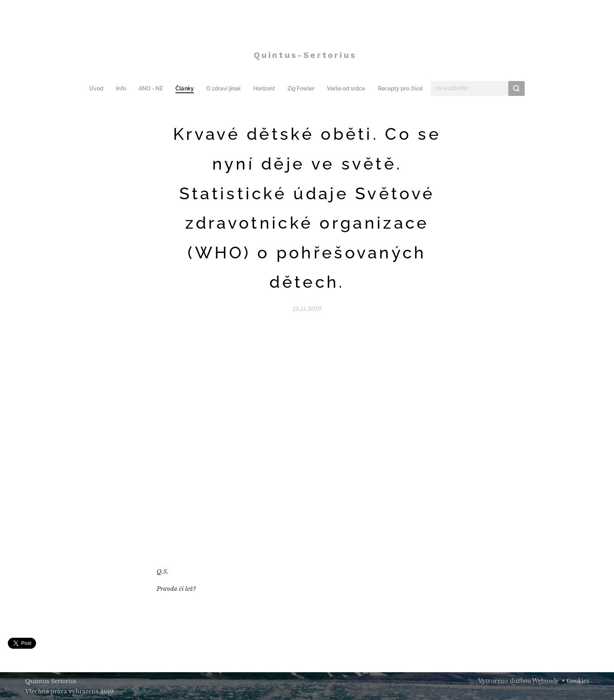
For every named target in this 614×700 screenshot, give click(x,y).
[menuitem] (103, 88)
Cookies (578, 681)
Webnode (545, 681)
